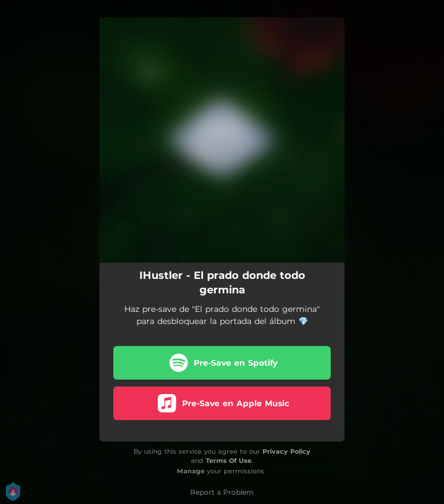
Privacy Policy (286, 451)
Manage (191, 471)
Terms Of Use (229, 461)
